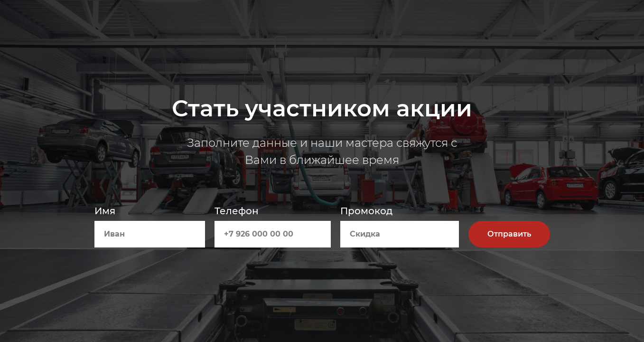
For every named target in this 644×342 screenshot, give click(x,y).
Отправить (509, 234)
